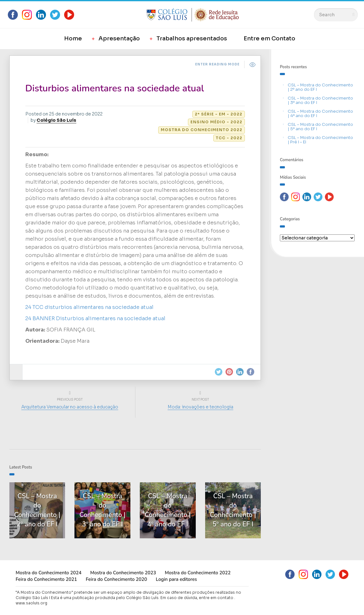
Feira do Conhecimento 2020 (116, 579)
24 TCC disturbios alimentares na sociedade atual (89, 307)
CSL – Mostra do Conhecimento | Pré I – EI (320, 140)
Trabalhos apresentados (192, 38)
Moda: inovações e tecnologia (200, 407)
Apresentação (119, 38)
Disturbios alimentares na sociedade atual (115, 88)
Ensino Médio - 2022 (216, 122)
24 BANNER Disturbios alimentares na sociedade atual (95, 318)
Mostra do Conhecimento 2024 (48, 573)
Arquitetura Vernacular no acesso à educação (70, 407)
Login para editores (176, 579)
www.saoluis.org (31, 603)
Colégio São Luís (56, 120)
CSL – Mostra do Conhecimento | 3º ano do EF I (320, 100)
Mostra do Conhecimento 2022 (202, 130)
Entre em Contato (269, 38)
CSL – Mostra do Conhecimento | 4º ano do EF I (320, 113)
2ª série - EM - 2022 (219, 114)
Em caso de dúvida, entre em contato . (198, 598)
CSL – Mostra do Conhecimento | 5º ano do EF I (320, 127)
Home (73, 38)
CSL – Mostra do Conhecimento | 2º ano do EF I (320, 87)
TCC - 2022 (229, 138)
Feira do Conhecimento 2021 (46, 579)
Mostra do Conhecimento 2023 (123, 573)
